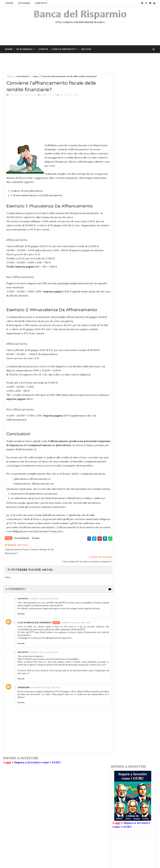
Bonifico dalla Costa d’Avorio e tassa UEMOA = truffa (141, 199)
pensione (119, 325)
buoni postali (137, 276)
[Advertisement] (80, 36)
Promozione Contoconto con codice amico (141, 236)
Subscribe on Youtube (135, 356)
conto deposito (122, 287)
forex (117, 303)
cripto (141, 293)
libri (116, 314)
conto (117, 282)
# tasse (36, 559)
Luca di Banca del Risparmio (35, 635)
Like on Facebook (135, 349)
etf (116, 298)
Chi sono (24, 3)
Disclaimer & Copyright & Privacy (125, 838)
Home (9, 3)
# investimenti (22, 559)
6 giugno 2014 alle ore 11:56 (44, 665)
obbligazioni (120, 320)
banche (118, 276)
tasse (35, 76)
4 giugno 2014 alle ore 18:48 (44, 611)
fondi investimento (137, 298)
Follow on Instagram (135, 362)
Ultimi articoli (122, 250)
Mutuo (86, 49)
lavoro (141, 309)
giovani (133, 303)
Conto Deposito (64, 49)
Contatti (41, 3)
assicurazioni (121, 271)
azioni (140, 271)
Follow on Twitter (135, 342)
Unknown (24, 703)
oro (138, 320)
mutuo (131, 314)
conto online (121, 293)
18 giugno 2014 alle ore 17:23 (45, 703)
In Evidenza (25, 49)
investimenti (23, 76)
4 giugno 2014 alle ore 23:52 (76, 635)
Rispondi (21, 626)
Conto (43, 49)
